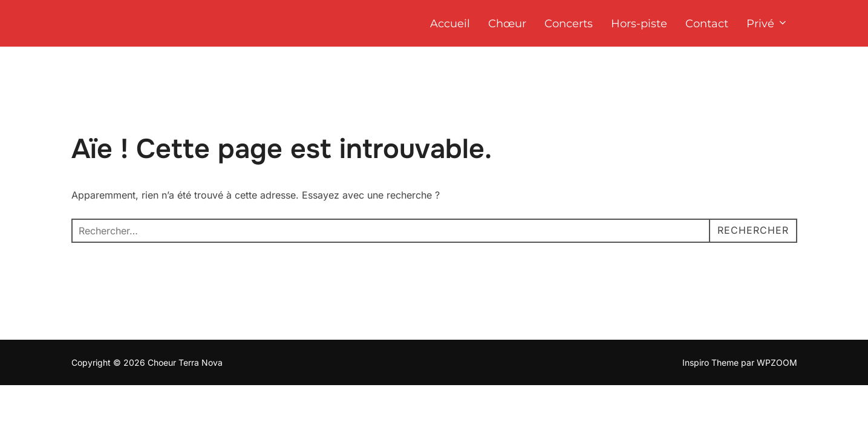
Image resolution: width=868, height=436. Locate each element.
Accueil (450, 24)
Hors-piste (639, 24)
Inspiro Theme (710, 362)
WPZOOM (777, 362)
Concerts (569, 24)
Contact (707, 24)
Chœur (507, 24)
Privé (767, 24)
